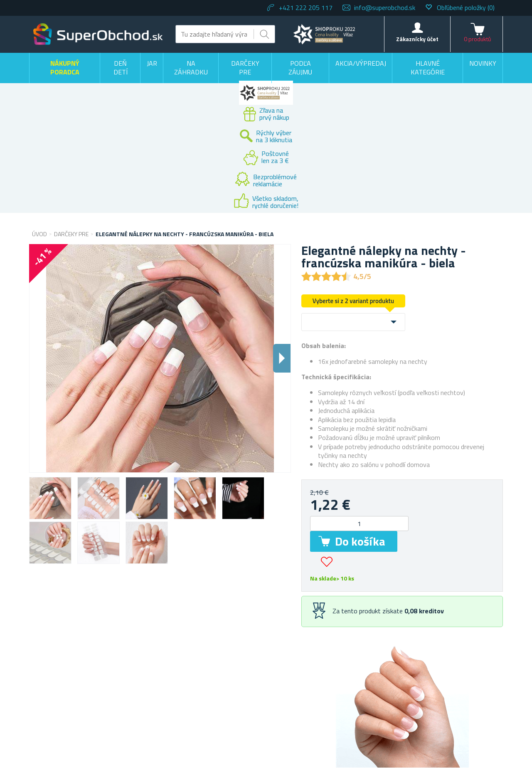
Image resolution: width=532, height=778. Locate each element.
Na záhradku (191, 68)
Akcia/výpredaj (361, 63)
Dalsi (282, 358)
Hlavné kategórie (428, 68)
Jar (152, 63)
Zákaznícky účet (417, 39)
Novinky (483, 63)
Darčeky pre (245, 68)
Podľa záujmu (300, 68)
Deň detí (121, 68)
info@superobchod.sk (385, 7)
